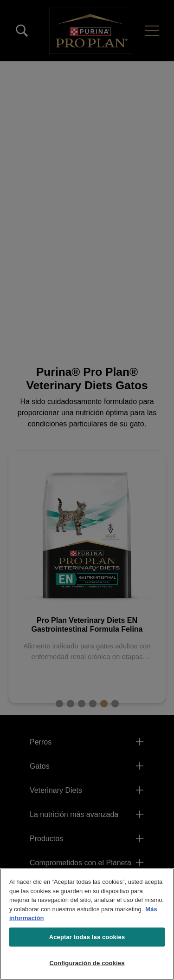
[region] (87, 924)
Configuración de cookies (87, 963)
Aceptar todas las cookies (87, 937)
